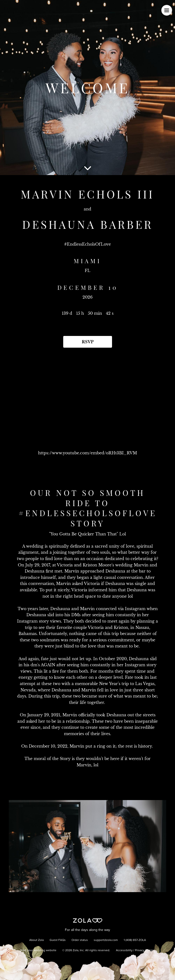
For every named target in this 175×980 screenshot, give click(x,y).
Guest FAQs (58, 940)
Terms (151, 950)
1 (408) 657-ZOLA (135, 940)
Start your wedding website (38, 950)
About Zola (36, 940)
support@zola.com (106, 940)
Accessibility (124, 950)
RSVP (88, 342)
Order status (80, 940)
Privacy (140, 950)
